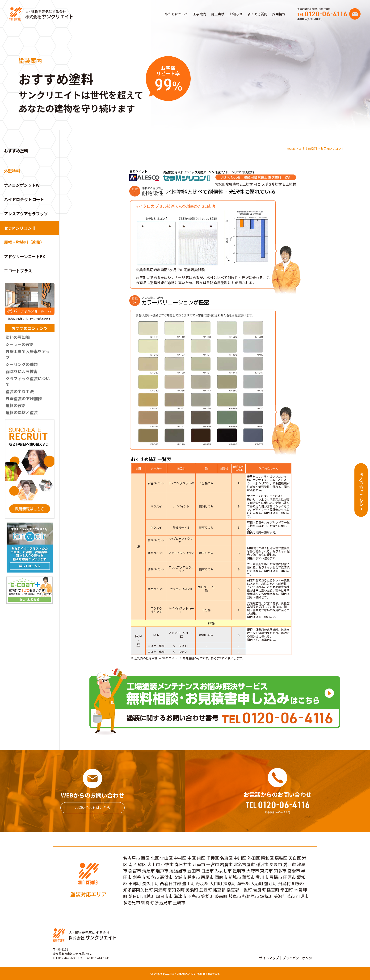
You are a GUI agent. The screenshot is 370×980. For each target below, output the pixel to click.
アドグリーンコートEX (25, 256)
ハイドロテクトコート (24, 199)
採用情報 (279, 14)
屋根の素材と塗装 (22, 412)
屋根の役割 (16, 405)
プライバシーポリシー (299, 958)
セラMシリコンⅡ (20, 228)
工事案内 (200, 14)
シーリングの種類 (22, 364)
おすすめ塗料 (16, 151)
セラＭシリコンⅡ (181, 589)
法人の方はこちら (361, 489)
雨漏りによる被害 (22, 371)
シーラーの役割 (20, 344)
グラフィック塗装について (28, 381)
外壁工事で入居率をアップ (28, 354)
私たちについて (177, 14)
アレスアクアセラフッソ (26, 214)
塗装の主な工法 (20, 391)
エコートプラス (18, 271)
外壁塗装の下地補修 (24, 398)
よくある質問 (257, 14)
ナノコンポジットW (22, 185)
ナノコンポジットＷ (181, 483)
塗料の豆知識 (18, 337)
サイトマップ (269, 958)
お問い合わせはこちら (92, 808)
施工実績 (218, 14)
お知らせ (236, 14)
